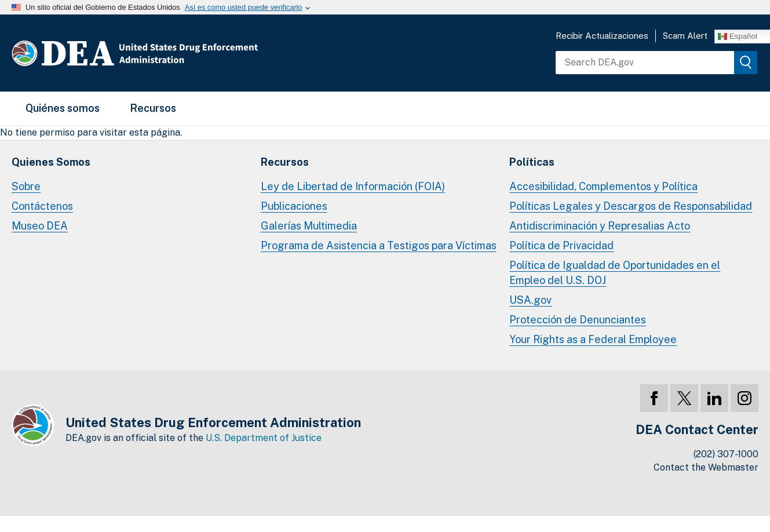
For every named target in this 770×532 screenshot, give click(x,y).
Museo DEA (40, 226)
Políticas (532, 162)
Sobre (26, 186)
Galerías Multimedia (309, 226)
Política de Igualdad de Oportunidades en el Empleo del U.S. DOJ (615, 273)
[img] (746, 63)
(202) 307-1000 (726, 454)
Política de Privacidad (561, 245)
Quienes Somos (51, 162)
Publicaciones (294, 206)
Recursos (153, 108)
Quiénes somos (63, 108)
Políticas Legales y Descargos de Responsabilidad (631, 206)
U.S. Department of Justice (264, 438)
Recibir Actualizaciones (602, 36)
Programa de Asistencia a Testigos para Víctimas (379, 245)
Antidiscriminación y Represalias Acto (600, 226)
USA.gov (530, 300)
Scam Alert (685, 36)
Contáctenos (42, 206)
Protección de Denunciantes (578, 320)
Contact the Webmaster (706, 467)
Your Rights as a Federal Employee (593, 339)
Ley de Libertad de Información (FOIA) (353, 186)
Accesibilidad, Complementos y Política (603, 186)
